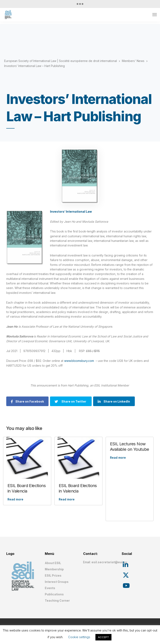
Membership (54, 569)
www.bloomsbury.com (79, 361)
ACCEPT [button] (103, 637)
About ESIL (53, 563)
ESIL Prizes (53, 575)
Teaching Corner (57, 600)
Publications (54, 594)
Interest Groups (57, 582)
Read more (15, 499)
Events (50, 588)
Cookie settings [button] (79, 637)
